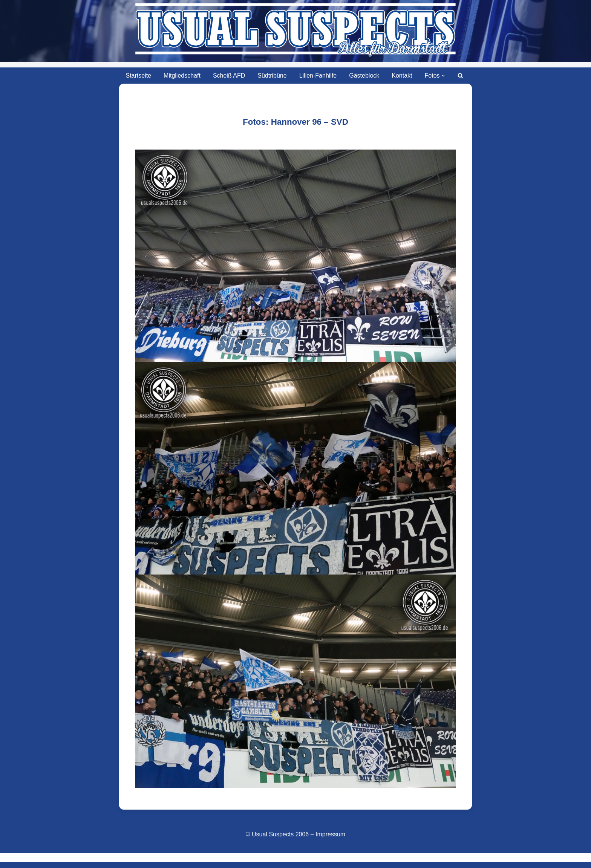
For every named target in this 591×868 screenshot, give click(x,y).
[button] (443, 76)
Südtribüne (272, 76)
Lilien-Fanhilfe (318, 76)
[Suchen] (460, 76)
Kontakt (402, 76)
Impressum (330, 834)
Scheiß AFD (229, 76)
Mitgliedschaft (182, 76)
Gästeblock (364, 76)
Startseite (138, 76)
